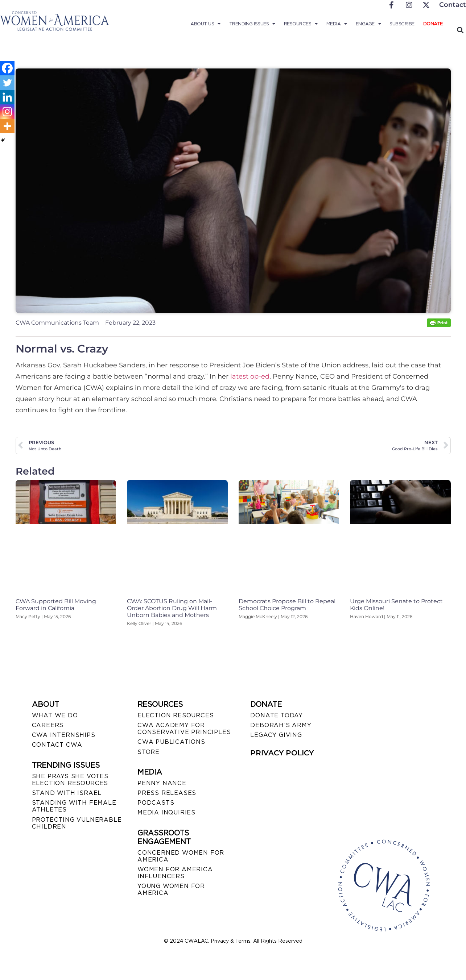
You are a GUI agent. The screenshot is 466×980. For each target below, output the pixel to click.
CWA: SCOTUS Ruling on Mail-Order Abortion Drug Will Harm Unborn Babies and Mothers (172, 608)
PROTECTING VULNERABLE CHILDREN (77, 823)
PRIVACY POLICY (282, 753)
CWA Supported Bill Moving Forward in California (56, 605)
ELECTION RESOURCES (176, 715)
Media (337, 24)
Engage (368, 24)
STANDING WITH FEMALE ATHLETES (74, 806)
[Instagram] (7, 112)
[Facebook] (7, 68)
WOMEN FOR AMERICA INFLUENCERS (175, 873)
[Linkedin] (7, 97)
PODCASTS (156, 803)
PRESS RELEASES (167, 793)
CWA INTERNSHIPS (64, 735)
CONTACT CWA (57, 745)
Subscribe (402, 24)
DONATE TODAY (277, 715)
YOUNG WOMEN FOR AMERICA (171, 889)
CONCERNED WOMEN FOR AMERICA (181, 856)
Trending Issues (252, 24)
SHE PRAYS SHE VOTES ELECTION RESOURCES (70, 780)
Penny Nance (162, 783)
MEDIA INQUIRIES (166, 812)
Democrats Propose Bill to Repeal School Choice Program (287, 605)
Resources (301, 24)
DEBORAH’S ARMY (281, 725)
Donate (433, 24)
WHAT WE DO (55, 715)
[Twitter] (7, 83)
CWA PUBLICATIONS (171, 742)
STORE (149, 752)
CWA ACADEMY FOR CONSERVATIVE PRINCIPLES (184, 729)
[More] (7, 126)
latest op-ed (250, 376)
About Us (205, 24)
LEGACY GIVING (276, 735)
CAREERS (48, 725)
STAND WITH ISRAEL (67, 793)
